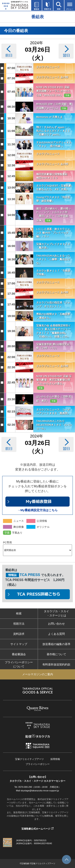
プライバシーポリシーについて (19, 664)
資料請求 (19, 634)
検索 (19, 613)
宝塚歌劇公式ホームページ (36, 829)
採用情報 (55, 759)
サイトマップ (19, 644)
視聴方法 (19, 624)
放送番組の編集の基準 (56, 644)
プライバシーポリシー (38, 764)
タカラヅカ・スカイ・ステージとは (56, 613)
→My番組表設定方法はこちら (37, 510)
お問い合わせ (56, 624)
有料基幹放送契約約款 (56, 664)
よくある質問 (56, 634)
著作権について (56, 654)
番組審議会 (19, 654)
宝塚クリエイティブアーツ (29, 759)
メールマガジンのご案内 (38, 674)
